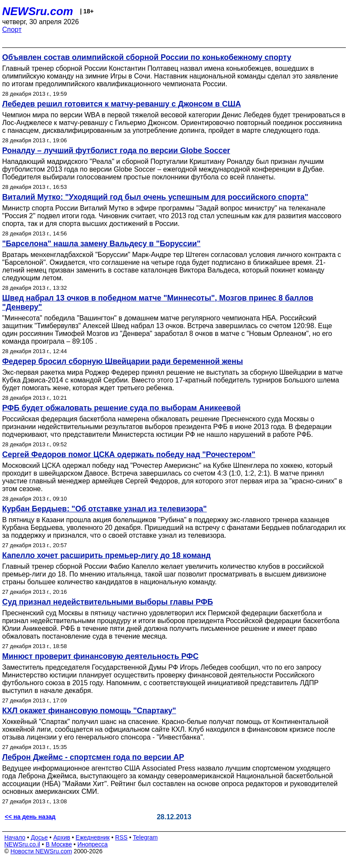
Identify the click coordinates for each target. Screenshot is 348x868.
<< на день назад (30, 817)
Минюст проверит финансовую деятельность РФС (100, 656)
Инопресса (93, 844)
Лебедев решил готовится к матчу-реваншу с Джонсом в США (122, 104)
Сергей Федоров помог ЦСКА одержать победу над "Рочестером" (129, 454)
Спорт (12, 30)
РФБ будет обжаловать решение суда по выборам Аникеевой (121, 408)
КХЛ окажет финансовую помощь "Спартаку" (89, 711)
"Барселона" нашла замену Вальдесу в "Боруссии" (101, 244)
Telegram (146, 837)
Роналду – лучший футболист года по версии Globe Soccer (116, 150)
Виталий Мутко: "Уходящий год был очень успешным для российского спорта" (155, 197)
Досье (39, 837)
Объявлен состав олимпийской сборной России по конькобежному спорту (147, 57)
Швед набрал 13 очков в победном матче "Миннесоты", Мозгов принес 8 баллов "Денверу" (158, 302)
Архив (62, 837)
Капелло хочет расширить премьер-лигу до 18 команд (106, 555)
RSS (121, 837)
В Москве (59, 844)
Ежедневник (93, 837)
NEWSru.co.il (22, 844)
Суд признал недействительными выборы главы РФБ (107, 602)
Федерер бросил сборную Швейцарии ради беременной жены (123, 361)
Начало (15, 837)
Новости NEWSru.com (41, 851)
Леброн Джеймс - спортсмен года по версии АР (93, 757)
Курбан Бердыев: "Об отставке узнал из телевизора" (104, 509)
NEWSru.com (38, 11)
